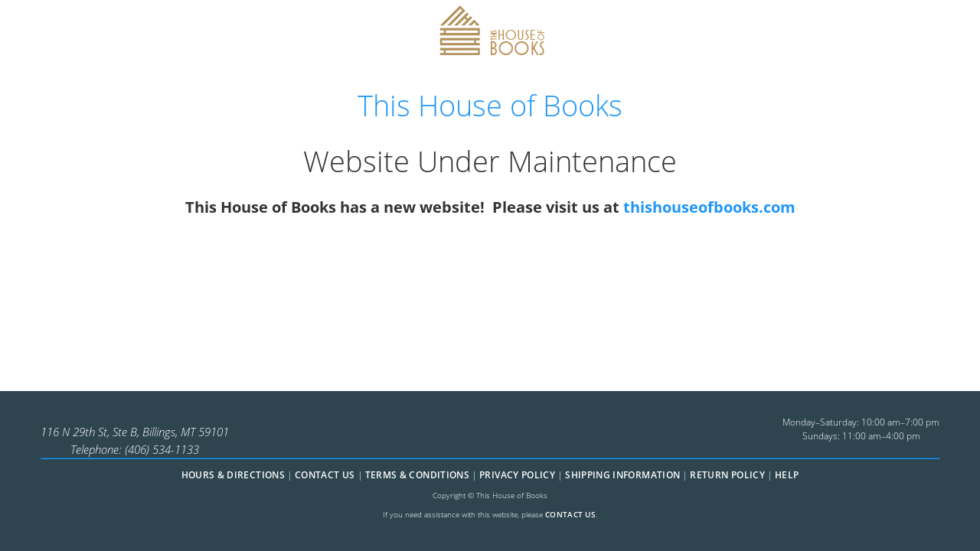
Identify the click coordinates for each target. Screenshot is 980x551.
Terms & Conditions (417, 475)
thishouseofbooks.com (709, 207)
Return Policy (727, 475)
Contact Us (325, 475)
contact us (570, 514)
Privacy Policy (517, 475)
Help (787, 475)
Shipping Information (622, 475)
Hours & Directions (233, 475)
